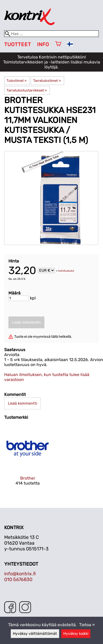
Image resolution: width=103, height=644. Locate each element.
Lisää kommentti (22, 403)
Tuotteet (18, 44)
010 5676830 (18, 579)
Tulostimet (17, 81)
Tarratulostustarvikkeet (27, 90)
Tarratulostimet (47, 81)
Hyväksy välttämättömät (35, 634)
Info (43, 44)
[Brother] (28, 460)
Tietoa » (87, 625)
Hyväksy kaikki (76, 634)
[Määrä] (19, 298)
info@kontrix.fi (20, 574)
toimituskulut (66, 271)
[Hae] (51, 34)
